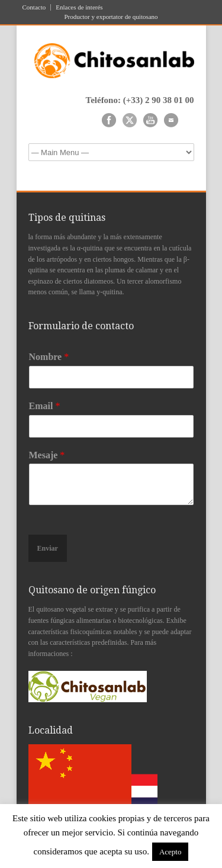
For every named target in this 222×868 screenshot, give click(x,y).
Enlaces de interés (79, 7)
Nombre (49, 357)
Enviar (48, 548)
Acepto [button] (170, 852)
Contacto (34, 7)
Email (45, 406)
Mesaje (47, 455)
